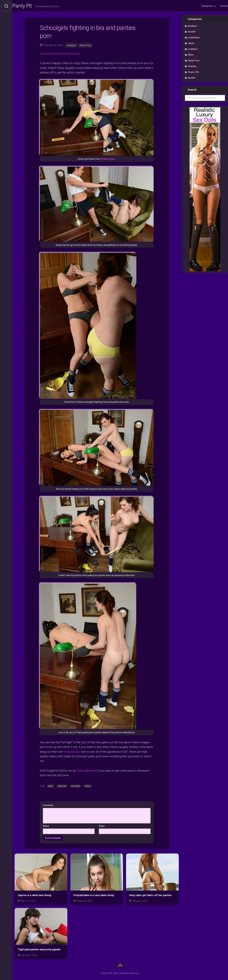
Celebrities (194, 38)
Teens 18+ (193, 73)
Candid (192, 33)
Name (46, 826)
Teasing (192, 67)
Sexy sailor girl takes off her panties (150, 895)
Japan (191, 44)
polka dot (62, 786)
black (51, 786)
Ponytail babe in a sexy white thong (94, 895)
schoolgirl (75, 786)
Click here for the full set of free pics (63, 54)
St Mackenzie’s (108, 160)
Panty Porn (86, 46)
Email (102, 826)
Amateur (192, 27)
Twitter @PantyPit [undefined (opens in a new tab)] (88, 771)
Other (191, 56)
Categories (201, 6)
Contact (218, 6)
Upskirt (192, 79)
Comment (49, 806)
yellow (88, 786)
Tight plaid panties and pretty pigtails (39, 950)
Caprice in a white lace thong (34, 895)
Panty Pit (29, 6)
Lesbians (71, 46)
